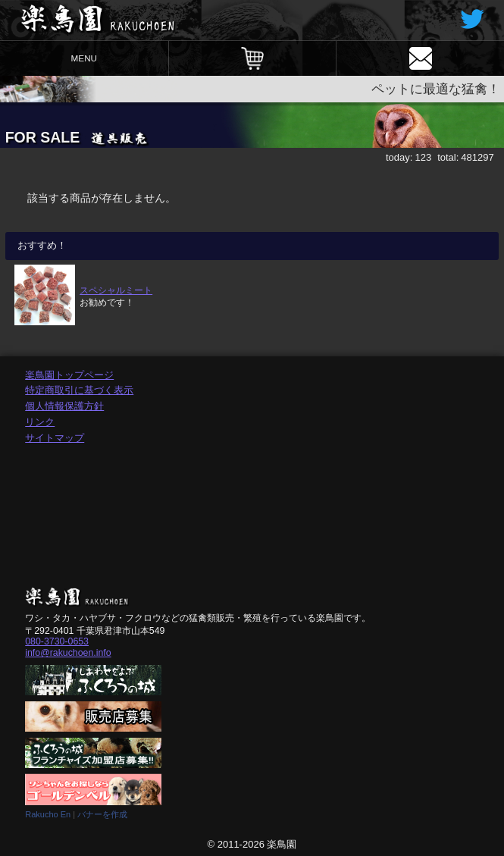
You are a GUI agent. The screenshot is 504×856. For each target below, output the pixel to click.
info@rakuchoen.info (68, 653)
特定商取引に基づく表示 (79, 390)
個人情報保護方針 (64, 406)
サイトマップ (55, 438)
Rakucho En (48, 814)
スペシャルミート (116, 290)
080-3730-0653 (57, 641)
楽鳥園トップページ (69, 375)
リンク (40, 422)
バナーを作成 (102, 814)
